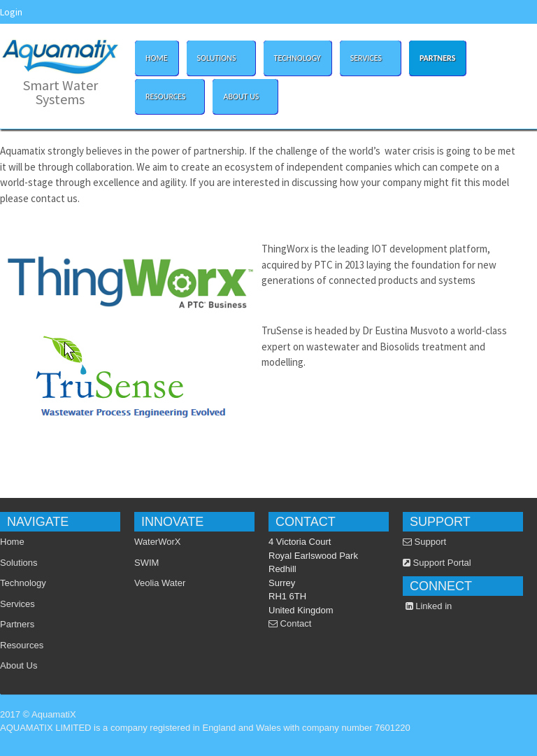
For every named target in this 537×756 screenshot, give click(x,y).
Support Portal (437, 563)
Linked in (429, 606)
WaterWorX (157, 542)
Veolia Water (160, 583)
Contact (290, 623)
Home (157, 58)
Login (11, 12)
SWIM (146, 563)
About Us (242, 94)
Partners (438, 58)
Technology (298, 58)
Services (367, 56)
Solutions (218, 56)
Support (424, 542)
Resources (166, 94)
